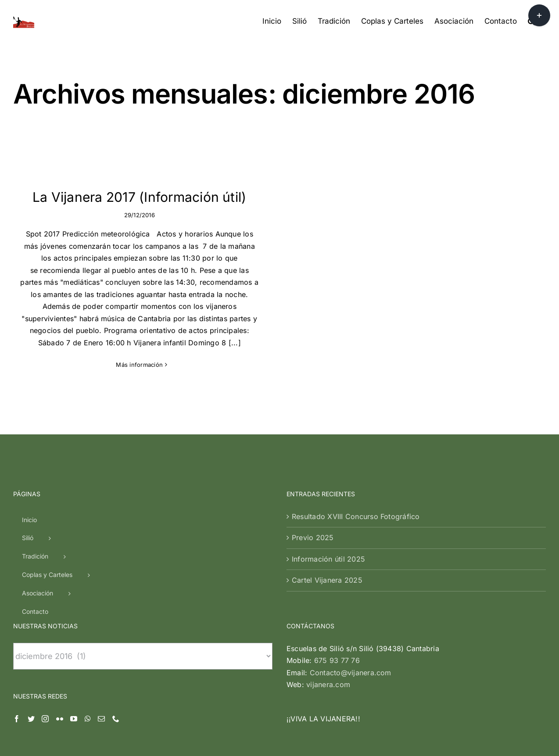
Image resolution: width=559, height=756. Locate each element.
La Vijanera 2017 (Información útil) (139, 197)
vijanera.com (328, 614)
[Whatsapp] (88, 649)
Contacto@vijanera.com (351, 602)
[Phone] (116, 649)
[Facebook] (17, 649)
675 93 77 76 (337, 590)
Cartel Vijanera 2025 (327, 510)
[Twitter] (31, 649)
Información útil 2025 (328, 489)
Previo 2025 (313, 467)
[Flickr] (60, 649)
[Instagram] (45, 649)
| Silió (248, 736)
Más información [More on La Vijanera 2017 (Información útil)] (139, 365)
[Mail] (101, 649)
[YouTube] (74, 649)
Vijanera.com (219, 736)
